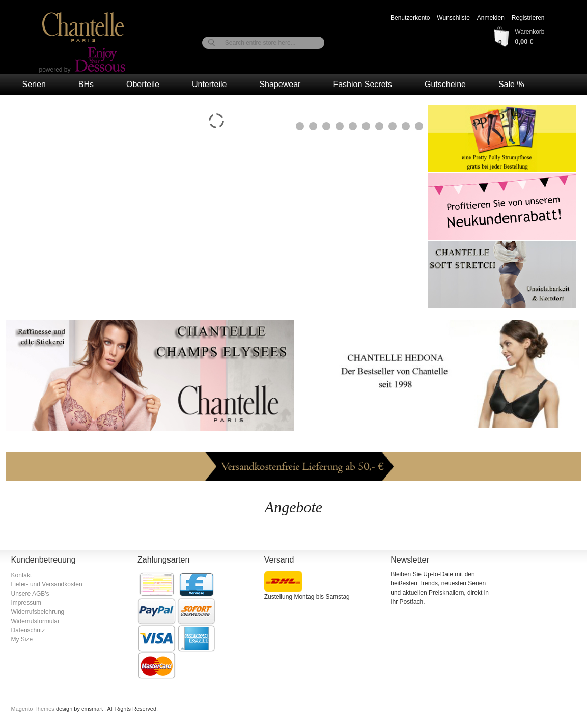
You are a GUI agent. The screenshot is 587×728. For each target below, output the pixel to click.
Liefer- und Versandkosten (47, 584)
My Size (22, 639)
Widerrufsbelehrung (38, 612)
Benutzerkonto (410, 18)
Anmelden (491, 18)
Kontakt (22, 575)
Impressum (26, 603)
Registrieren (528, 18)
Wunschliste (453, 18)
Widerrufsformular (35, 621)
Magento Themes (34, 709)
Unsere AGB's (30, 594)
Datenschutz (28, 630)
